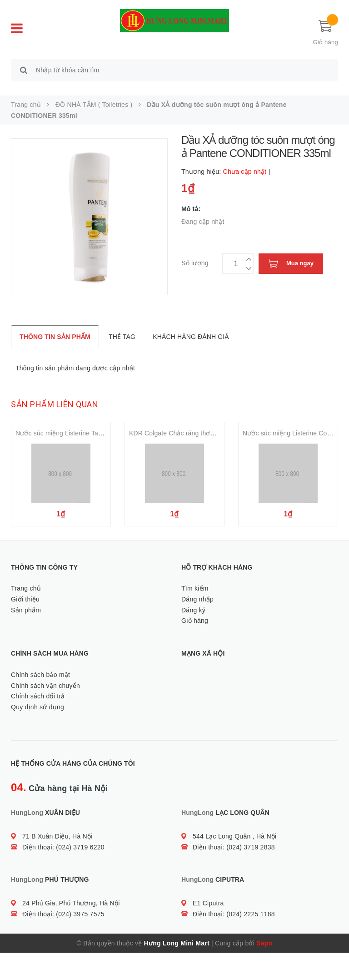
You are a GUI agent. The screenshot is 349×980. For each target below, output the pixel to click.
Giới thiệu (25, 626)
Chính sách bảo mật (40, 702)
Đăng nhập (197, 626)
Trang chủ (26, 616)
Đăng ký (193, 637)
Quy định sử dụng (37, 735)
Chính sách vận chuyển (45, 713)
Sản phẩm (26, 637)
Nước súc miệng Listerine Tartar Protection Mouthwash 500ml (105, 429)
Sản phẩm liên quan (55, 401)
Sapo (264, 970)
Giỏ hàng (195, 648)
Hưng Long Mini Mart (177, 970)
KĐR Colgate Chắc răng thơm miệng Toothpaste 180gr (208, 429)
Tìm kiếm (195, 616)
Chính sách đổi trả (38, 724)
